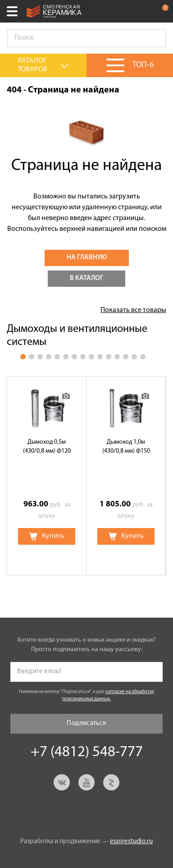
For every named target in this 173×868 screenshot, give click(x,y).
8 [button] (83, 357)
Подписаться (86, 723)
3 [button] (40, 357)
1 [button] (23, 357)
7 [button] (74, 357)
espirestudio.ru (131, 842)
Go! (155, 38)
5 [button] (57, 357)
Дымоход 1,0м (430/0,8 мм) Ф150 (126, 447)
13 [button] (126, 357)
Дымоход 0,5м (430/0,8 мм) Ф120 (47, 447)
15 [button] (143, 357)
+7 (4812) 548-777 (143, 11)
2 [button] (32, 357)
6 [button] (66, 357)
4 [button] (49, 357)
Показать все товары (133, 310)
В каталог (86, 278)
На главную (87, 258)
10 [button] (100, 357)
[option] (47, 476)
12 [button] (117, 357)
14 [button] (134, 357)
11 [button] (109, 357)
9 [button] (91, 357)
